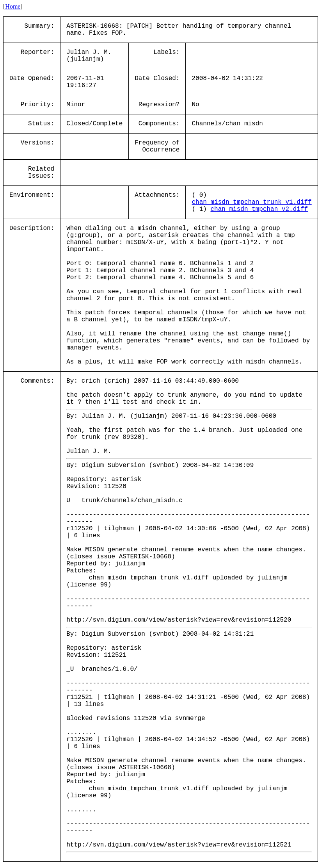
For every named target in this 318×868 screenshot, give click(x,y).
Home (13, 6)
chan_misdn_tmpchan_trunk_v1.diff (251, 202)
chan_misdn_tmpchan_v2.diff (259, 209)
